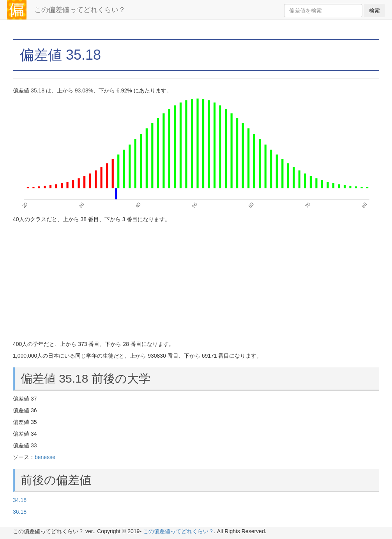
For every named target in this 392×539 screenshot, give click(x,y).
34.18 (20, 500)
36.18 (20, 512)
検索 (374, 11)
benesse (45, 457)
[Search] (323, 11)
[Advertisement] (196, 282)
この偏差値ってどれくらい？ (80, 10)
